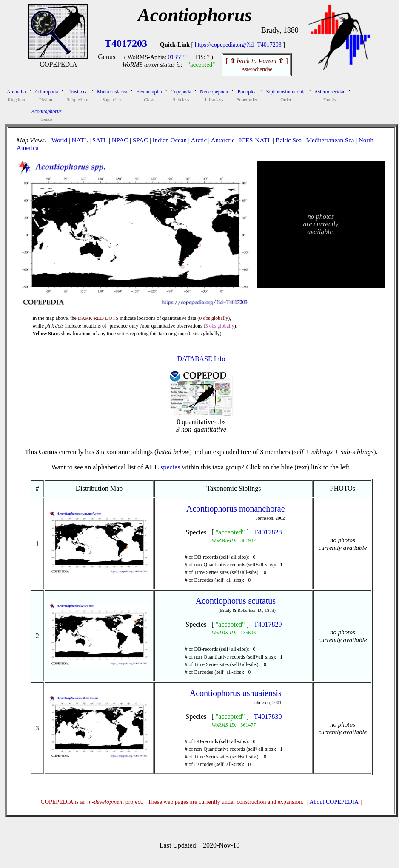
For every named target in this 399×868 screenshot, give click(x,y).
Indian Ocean (170, 140)
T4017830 (268, 717)
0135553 (178, 57)
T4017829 (268, 624)
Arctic (199, 140)
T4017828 (268, 532)
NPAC (120, 140)
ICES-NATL (255, 140)
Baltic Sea (289, 140)
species (170, 467)
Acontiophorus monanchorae (236, 509)
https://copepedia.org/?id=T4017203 (238, 45)
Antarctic (223, 140)
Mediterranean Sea (330, 140)
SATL (100, 140)
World (59, 140)
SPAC (140, 140)
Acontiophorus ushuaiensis (236, 693)
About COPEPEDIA (334, 802)
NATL (80, 140)
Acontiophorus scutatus (236, 601)
